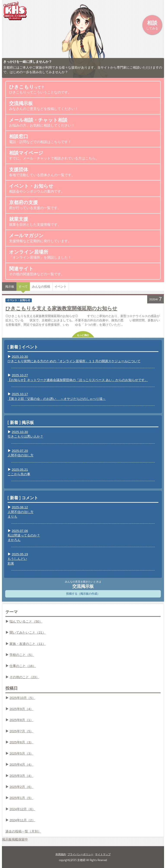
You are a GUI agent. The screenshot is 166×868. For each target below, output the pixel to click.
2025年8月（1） (21, 720)
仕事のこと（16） (23, 666)
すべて (23, 287)
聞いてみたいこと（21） (28, 632)
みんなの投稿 (41, 287)
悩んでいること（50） (26, 621)
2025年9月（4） (21, 709)
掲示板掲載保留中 (15, 839)
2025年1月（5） (21, 798)
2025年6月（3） (21, 742)
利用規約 (61, 854)
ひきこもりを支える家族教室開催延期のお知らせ (61, 308)
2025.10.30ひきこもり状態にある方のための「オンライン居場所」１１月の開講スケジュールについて (74, 359)
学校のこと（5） (22, 655)
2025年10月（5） (22, 698)
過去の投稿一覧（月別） (23, 831)
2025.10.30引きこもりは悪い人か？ (25, 434)
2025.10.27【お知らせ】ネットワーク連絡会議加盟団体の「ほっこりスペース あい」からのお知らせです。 (78, 377)
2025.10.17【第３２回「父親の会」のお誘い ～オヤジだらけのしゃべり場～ (57, 396)
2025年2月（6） (21, 787)
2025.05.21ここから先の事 (19, 472)
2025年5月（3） (21, 753)
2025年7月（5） (21, 731)
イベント (61, 287)
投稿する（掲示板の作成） (83, 594)
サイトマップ (103, 854)
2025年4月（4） (21, 764)
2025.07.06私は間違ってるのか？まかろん (24, 535)
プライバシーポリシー (80, 854)
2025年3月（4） (21, 776)
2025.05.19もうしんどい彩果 (18, 559)
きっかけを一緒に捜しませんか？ (28, 62)
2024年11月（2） (22, 820)
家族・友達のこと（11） (28, 644)
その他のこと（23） (24, 677)
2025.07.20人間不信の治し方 (21, 453)
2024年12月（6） (22, 809)
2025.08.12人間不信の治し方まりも (21, 512)
